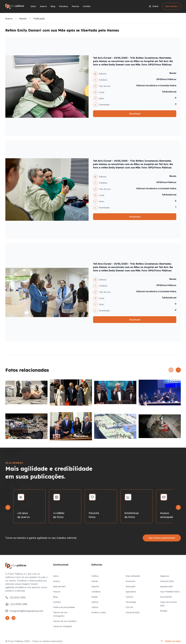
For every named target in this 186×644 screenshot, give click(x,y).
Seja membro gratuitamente (162, 538)
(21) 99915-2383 (16, 604)
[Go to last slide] (8, 507)
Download (135, 114)
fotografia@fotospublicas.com (24, 611)
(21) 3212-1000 (15, 597)
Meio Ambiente (133, 576)
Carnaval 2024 (133, 612)
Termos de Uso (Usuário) (65, 621)
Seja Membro (172, 6)
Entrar (153, 6)
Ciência (95, 602)
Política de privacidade (64, 607)
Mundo (23, 19)
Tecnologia (131, 602)
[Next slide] (178, 507)
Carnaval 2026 (167, 581)
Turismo (129, 597)
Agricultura (131, 592)
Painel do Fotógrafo (63, 626)
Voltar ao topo (170, 641)
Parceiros (63, 6)
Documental (166, 597)
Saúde (94, 597)
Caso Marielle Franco (170, 592)
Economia (130, 581)
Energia (164, 611)
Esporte (95, 586)
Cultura (95, 607)
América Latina (99, 612)
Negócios (165, 576)
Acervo (43, 6)
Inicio (56, 576)
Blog (53, 6)
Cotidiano (96, 592)
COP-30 (129, 607)
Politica (95, 576)
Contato (87, 6)
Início (33, 6)
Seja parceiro (59, 586)
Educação (131, 586)
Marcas (75, 6)
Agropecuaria (166, 586)
